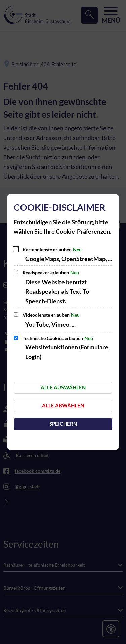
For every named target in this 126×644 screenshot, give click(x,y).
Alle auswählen (63, 387)
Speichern (63, 424)
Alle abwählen (63, 405)
